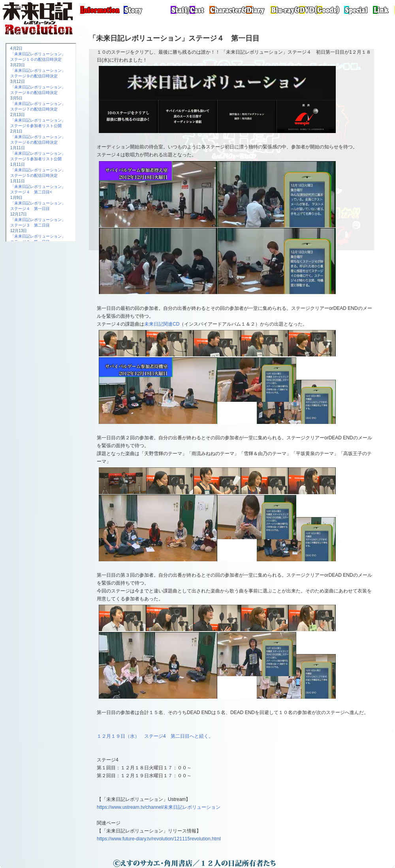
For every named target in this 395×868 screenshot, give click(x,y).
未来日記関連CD (162, 324)
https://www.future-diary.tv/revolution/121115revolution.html (159, 839)
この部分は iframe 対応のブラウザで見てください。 (41, 142)
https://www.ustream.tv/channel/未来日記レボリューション (159, 807)
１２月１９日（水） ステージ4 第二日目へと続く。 (155, 736)
